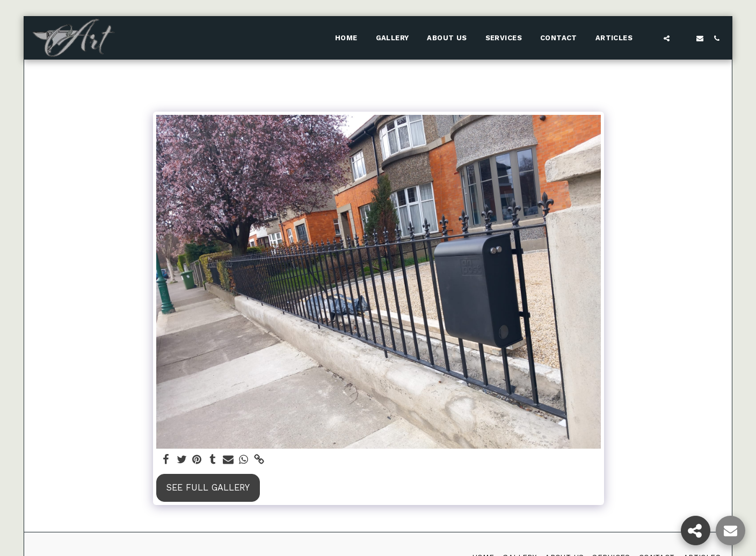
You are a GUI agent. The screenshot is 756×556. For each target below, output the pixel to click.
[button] (650, 38)
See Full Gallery (208, 488)
